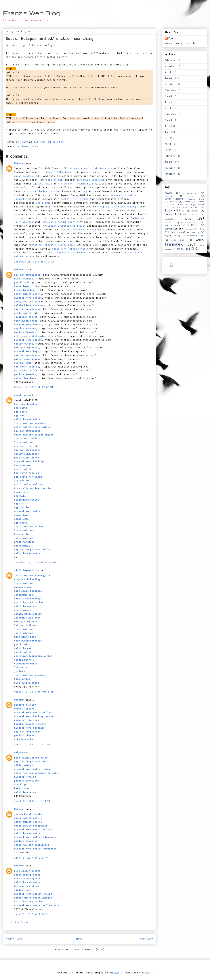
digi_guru (116, 973)
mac (184, 211)
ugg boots (21, 218)
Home (79, 939)
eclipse (23, 146)
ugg (85, 191)
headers (200, 202)
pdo (197, 214)
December (170, 168)
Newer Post (14, 939)
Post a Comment (21, 922)
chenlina (20, 395)
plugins (182, 222)
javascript (199, 205)
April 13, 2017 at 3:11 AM (32, 801)
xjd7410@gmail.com (26, 570)
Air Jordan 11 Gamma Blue (75, 184)
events (187, 202)
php (188, 218)
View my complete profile (180, 43)
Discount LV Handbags (87, 230)
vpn (180, 236)
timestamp (189, 229)
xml (203, 235)
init (172, 205)
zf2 (188, 249)
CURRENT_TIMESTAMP (174, 199)
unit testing (193, 232)
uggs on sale (55, 180)
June (167, 132)
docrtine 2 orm (196, 199)
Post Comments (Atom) (90, 949)
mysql (195, 211)
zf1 (178, 249)
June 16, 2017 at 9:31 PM (31, 858)
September (170, 90)
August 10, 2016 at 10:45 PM (33, 692)
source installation (177, 225)
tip (202, 229)
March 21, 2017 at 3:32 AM (32, 744)
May (167, 138)
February (170, 60)
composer (169, 196)
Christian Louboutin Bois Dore (85, 168)
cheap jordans (24, 176)
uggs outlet (88, 218)
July (167, 102)
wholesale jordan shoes (59, 222)
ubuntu (176, 232)
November (170, 66)
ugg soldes (43, 203)
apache (169, 193)
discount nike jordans (73, 199)
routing (196, 222)
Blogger (147, 973)
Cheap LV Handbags (59, 172)
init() (184, 205)
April (168, 72)
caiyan (18, 752)
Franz (172, 38)
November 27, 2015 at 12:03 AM (35, 562)
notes (34, 146)
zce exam (178, 240)
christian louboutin (91, 180)
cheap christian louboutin (72, 252)
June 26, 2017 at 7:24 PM (31, 914)
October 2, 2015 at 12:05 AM (33, 387)
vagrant (169, 235)
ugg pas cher (113, 237)
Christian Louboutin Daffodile (64, 226)
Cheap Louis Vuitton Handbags (118, 207)
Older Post (145, 939)
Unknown (19, 163)
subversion (171, 229)
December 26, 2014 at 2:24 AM (34, 262)
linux (168, 210)
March (168, 150)
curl (192, 196)
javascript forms (178, 207)
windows (191, 235)
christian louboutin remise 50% (51, 245)
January (169, 78)
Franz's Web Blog (32, 13)
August (169, 96)
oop (185, 214)
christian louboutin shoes (43, 191)
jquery (196, 207)
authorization (190, 193)
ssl (198, 225)
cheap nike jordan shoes (69, 249)
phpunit (169, 222)
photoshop (170, 219)
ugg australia (43, 184)
